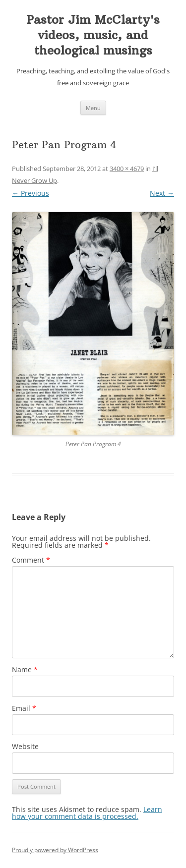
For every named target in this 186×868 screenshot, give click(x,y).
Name (25, 669)
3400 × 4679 (127, 169)
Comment (31, 560)
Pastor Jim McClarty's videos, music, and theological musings (93, 35)
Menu (93, 108)
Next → (162, 193)
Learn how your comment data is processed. (87, 813)
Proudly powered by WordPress (55, 850)
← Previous (31, 193)
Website (25, 746)
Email (24, 708)
